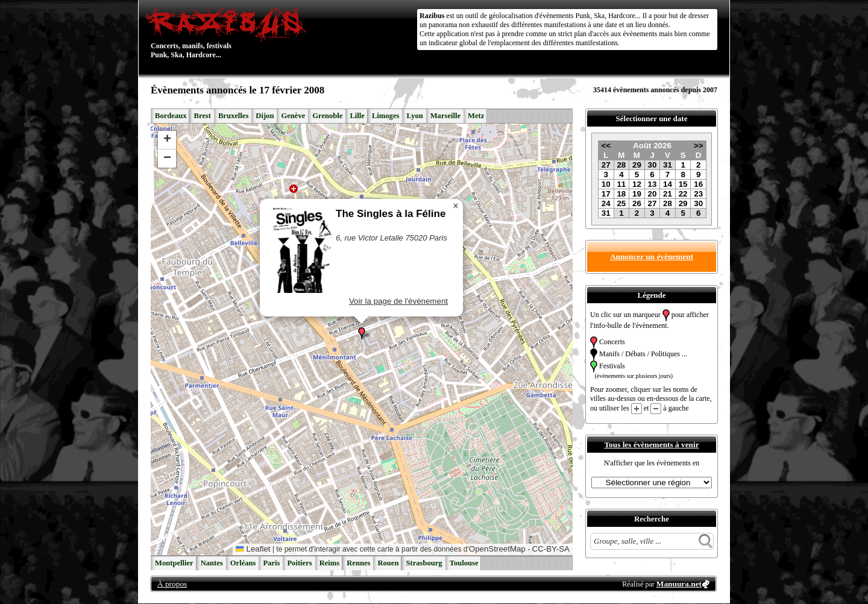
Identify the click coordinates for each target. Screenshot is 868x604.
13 (653, 184)
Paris (271, 563)
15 (683, 184)
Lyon (414, 116)
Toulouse (464, 563)
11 (621, 184)
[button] (362, 333)
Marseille (445, 116)
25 (621, 203)
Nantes (212, 563)
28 (621, 165)
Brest (202, 116)
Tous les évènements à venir (651, 445)
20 (653, 194)
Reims (330, 563)
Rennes (358, 563)
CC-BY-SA (551, 549)
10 (606, 184)
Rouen (388, 563)
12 (637, 184)
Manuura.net (679, 584)
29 (637, 165)
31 (668, 165)
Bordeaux (171, 116)
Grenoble (327, 116)
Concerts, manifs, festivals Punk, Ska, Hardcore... (229, 33)
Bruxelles (233, 116)
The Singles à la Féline (391, 214)
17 (606, 194)
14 (668, 184)
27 (606, 165)
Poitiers (299, 563)
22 (683, 194)
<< (606, 146)
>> (699, 146)
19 (637, 194)
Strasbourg (424, 563)
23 (698, 194)
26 (637, 203)
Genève (293, 116)
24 (606, 203)
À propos (172, 584)
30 (653, 165)
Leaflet (253, 549)
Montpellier (174, 563)
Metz (476, 116)
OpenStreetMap (497, 549)
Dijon (265, 116)
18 (621, 194)
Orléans (243, 563)
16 (698, 184)
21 (668, 194)
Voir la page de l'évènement (398, 301)
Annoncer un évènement (652, 256)
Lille (357, 116)
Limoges (385, 116)
